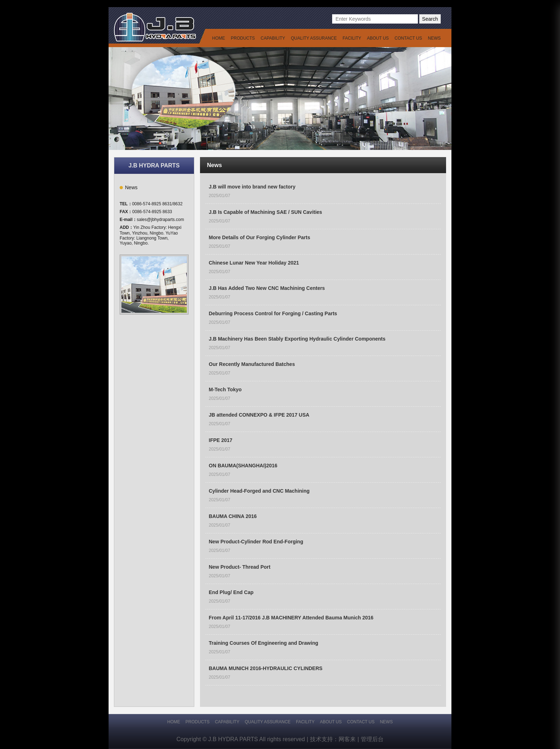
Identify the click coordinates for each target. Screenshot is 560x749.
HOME (219, 38)
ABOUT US (378, 38)
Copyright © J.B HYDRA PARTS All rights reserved (242, 739)
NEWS (434, 38)
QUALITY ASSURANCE (314, 38)
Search (430, 19)
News (131, 187)
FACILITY (352, 38)
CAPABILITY (273, 38)
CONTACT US (408, 38)
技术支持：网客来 (334, 739)
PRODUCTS (243, 38)
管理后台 (372, 739)
